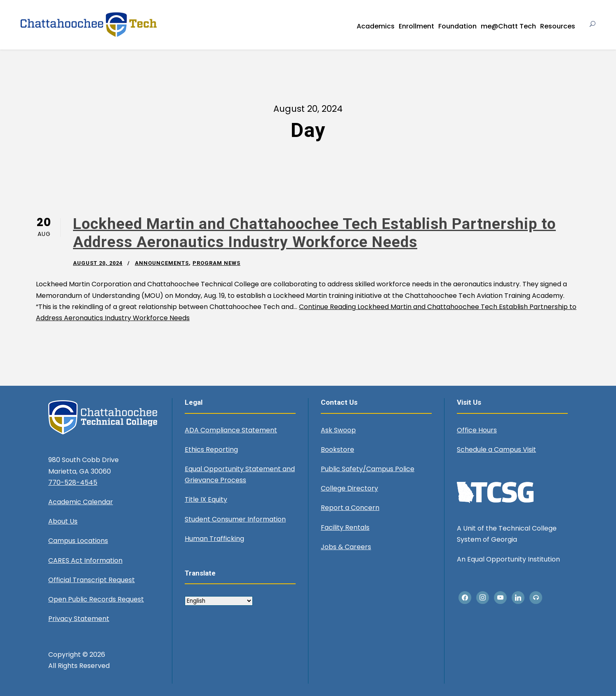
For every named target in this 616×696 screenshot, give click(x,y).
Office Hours (477, 430)
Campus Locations (78, 541)
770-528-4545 (73, 482)
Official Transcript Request (92, 580)
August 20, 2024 (98, 263)
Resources (558, 26)
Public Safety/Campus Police (368, 469)
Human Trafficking (214, 539)
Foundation (457, 26)
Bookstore (337, 449)
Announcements (162, 263)
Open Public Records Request (96, 599)
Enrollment (416, 26)
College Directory (349, 488)
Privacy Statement (79, 619)
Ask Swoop (338, 430)
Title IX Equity (206, 499)
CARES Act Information (85, 560)
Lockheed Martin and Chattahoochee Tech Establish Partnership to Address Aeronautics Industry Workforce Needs (314, 233)
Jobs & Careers (346, 547)
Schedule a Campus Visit (496, 449)
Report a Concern (350, 508)
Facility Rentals (345, 527)
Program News (216, 263)
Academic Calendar (81, 502)
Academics (376, 26)
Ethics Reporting (211, 449)
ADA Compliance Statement (231, 430)
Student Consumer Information (235, 519)
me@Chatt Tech (508, 26)
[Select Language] (219, 601)
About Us (63, 521)
